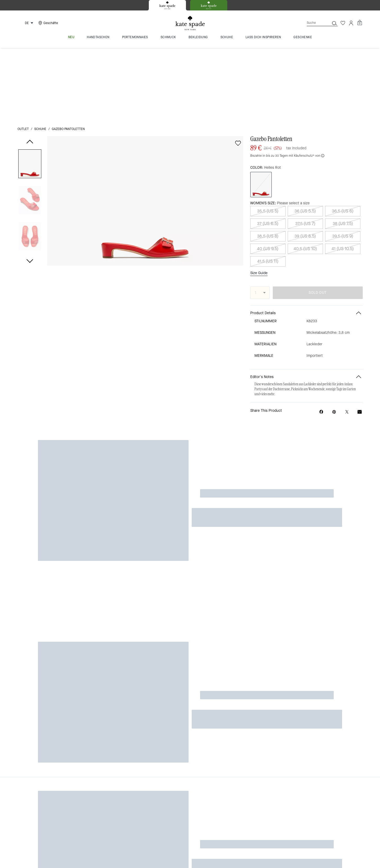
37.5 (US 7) (305, 151)
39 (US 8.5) (305, 163)
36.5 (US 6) (343, 138)
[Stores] (48, 23)
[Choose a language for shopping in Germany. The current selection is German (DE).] (26, 23)
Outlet (23, 56)
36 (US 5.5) (305, 138)
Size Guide (259, 200)
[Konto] (351, 23)
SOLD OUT (317, 220)
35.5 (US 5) (268, 138)
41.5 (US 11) (268, 188)
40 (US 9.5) (268, 176)
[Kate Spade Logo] (190, 23)
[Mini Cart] (360, 23)
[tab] (167, 5)
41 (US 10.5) (343, 176)
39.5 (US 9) (343, 163)
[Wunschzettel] (343, 23)
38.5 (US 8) (268, 163)
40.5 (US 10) (305, 176)
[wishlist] (238, 70)
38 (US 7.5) (343, 151)
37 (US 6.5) (268, 151)
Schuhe (40, 56)
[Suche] (314, 23)
